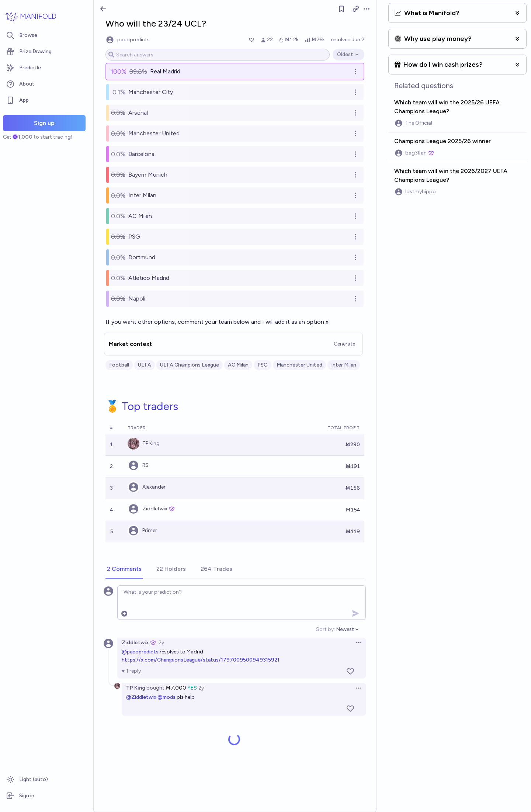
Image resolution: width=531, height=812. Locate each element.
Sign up (44, 123)
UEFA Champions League (190, 365)
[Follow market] (341, 9)
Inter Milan (344, 365)
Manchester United (299, 365)
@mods (166, 697)
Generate (344, 344)
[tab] (124, 569)
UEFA (145, 365)
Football (119, 365)
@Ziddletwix (141, 697)
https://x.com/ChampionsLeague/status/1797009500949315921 (201, 660)
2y (161, 643)
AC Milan (238, 365)
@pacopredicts (140, 652)
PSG (263, 365)
